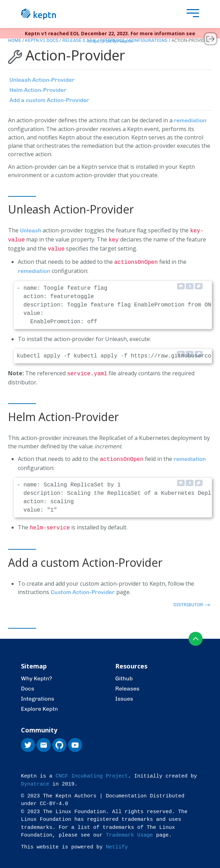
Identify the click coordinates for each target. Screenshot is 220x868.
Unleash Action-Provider (42, 80)
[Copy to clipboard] (199, 284)
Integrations (38, 695)
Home (15, 40)
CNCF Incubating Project (92, 772)
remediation (190, 120)
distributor (192, 601)
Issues (124, 695)
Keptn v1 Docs (42, 40)
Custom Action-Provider (83, 588)
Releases (127, 684)
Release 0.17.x (79, 40)
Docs (28, 684)
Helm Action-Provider (38, 90)
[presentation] (191, 14)
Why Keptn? (36, 674)
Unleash (31, 230)
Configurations (148, 40)
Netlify (117, 843)
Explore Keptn (39, 705)
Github (124, 674)
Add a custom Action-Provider (49, 100)
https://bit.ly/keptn (110, 41)
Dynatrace (35, 780)
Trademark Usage (129, 831)
